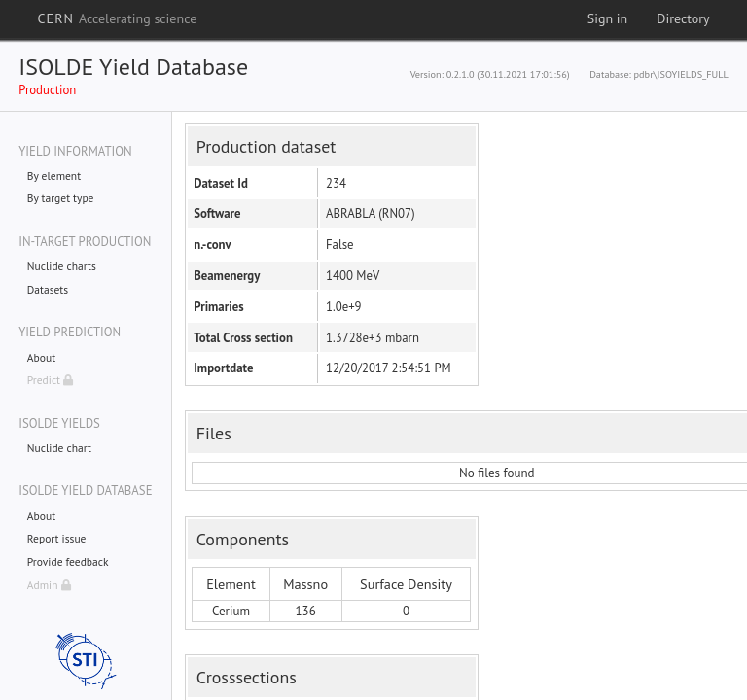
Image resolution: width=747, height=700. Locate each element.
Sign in (608, 18)
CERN (117, 18)
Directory (683, 18)
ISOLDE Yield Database (133, 67)
